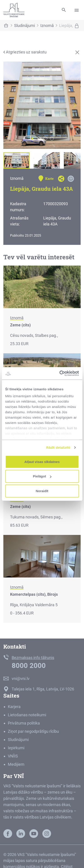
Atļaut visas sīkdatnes (42, 462)
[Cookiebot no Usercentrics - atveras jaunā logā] (60, 373)
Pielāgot (42, 476)
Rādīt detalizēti (58, 447)
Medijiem (16, 764)
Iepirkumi (16, 748)
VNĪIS (13, 756)
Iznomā (47, 26)
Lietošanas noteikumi (27, 715)
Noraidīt (42, 491)
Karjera (14, 707)
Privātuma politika (24, 723)
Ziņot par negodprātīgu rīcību (33, 731)
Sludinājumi (25, 26)
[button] (9, 105)
